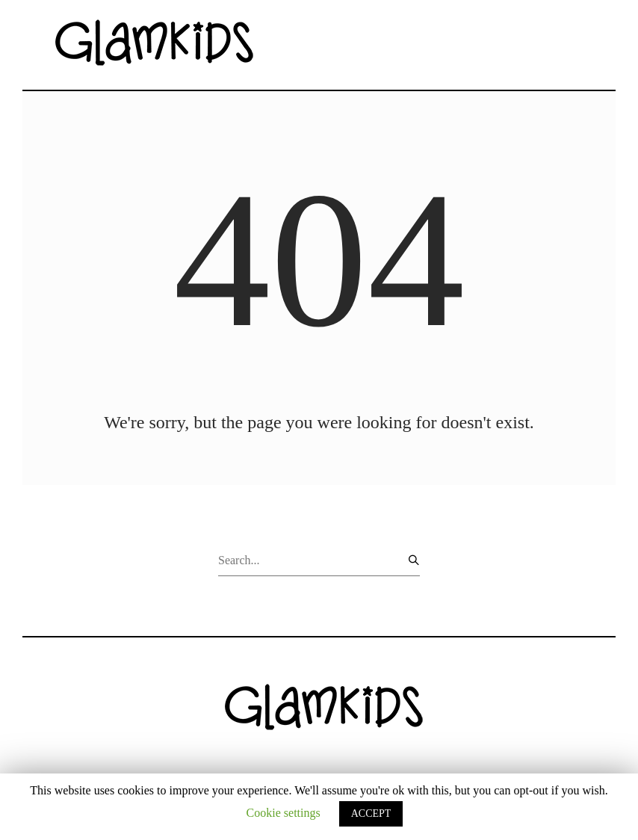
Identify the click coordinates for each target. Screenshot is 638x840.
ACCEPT (371, 813)
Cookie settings (284, 813)
